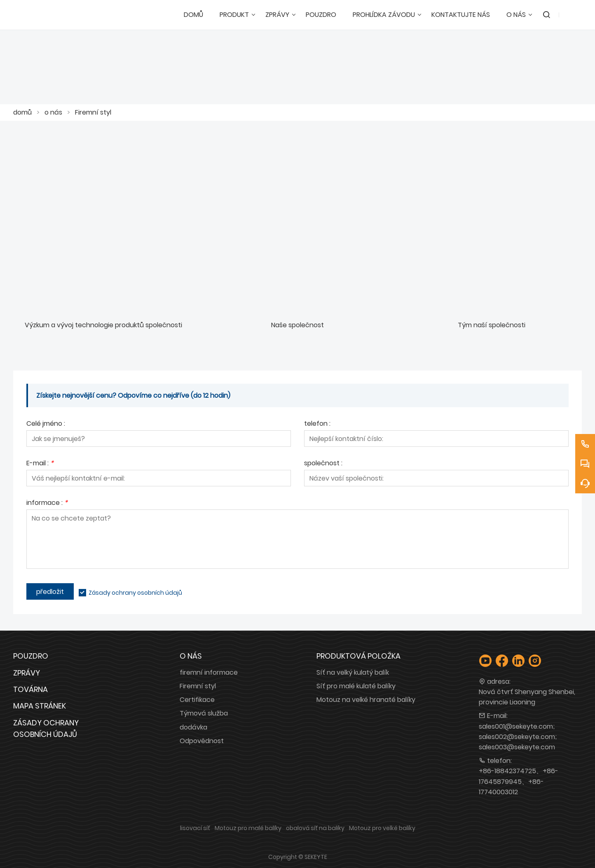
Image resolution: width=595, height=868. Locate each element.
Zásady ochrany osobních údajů (135, 593)
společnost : (323, 464)
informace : (47, 503)
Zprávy (27, 673)
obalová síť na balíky (315, 828)
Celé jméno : (46, 424)
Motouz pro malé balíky (248, 828)
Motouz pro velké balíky (382, 828)
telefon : (317, 424)
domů (22, 112)
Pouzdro (31, 656)
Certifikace (197, 700)
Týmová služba (204, 713)
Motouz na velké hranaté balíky (366, 700)
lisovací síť (195, 828)
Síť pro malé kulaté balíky (356, 686)
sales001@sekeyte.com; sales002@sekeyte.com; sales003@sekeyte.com (518, 737)
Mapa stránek (40, 706)
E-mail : (40, 464)
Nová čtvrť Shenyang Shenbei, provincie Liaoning (527, 697)
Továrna (30, 689)
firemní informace (209, 672)
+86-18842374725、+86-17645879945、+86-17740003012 (519, 781)
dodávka (193, 727)
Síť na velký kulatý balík (353, 672)
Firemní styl (93, 112)
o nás (53, 112)
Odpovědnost (202, 741)
